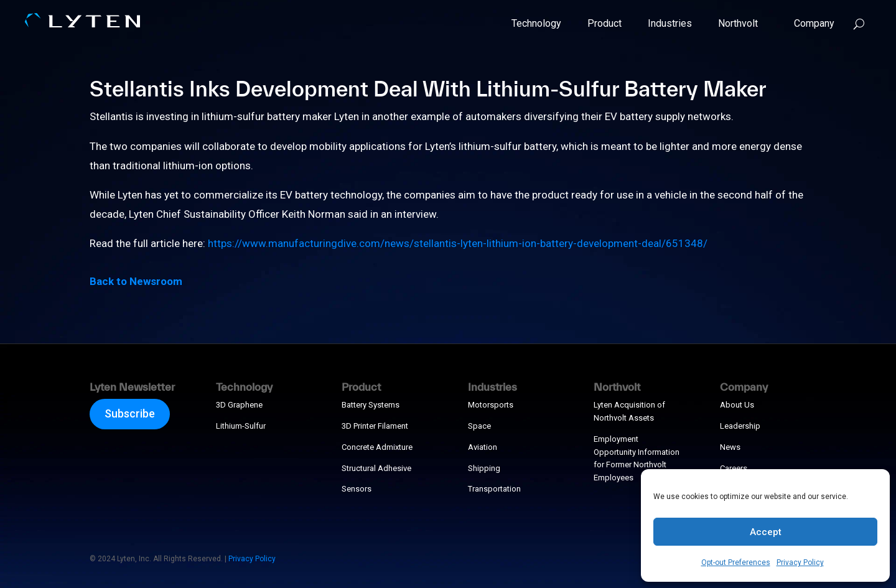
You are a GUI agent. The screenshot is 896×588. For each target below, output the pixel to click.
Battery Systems (371, 405)
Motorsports (491, 405)
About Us (737, 405)
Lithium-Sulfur (241, 426)
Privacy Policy (800, 562)
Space (479, 426)
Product (604, 23)
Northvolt (738, 23)
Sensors (357, 489)
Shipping (484, 468)
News (730, 447)
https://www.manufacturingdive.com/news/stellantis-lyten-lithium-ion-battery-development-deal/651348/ (458, 243)
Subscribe (130, 413)
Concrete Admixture (377, 447)
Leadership (740, 426)
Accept (766, 532)
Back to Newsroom (136, 281)
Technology (536, 23)
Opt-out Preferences (736, 562)
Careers (734, 468)
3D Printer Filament (375, 426)
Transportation (494, 489)
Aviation (483, 447)
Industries (670, 23)
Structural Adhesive (376, 468)
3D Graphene (239, 405)
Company (809, 23)
